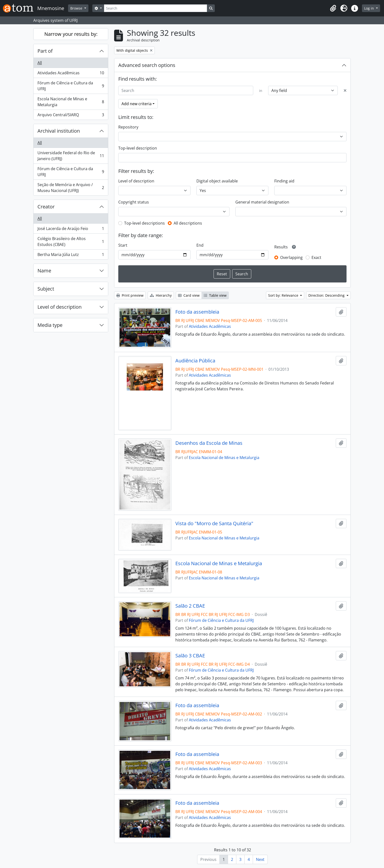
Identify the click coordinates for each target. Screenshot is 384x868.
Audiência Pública (195, 361)
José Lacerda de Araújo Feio (71, 230)
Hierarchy (161, 295)
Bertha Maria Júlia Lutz (71, 255)
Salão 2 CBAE (190, 606)
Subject (46, 289)
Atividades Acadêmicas (71, 74)
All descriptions (188, 223)
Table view (215, 295)
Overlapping (291, 257)
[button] (333, 8)
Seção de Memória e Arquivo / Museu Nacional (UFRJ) (71, 188)
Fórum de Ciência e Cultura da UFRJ (71, 86)
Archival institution (59, 131)
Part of (45, 51)
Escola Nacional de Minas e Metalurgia (71, 102)
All (40, 63)
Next (260, 859)
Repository (128, 127)
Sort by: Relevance (284, 295)
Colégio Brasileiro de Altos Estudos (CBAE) (71, 242)
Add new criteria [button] (137, 104)
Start (123, 245)
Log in (370, 8)
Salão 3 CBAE (190, 656)
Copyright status (134, 202)
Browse (77, 8)
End (200, 245)
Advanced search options (147, 65)
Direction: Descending (327, 295)
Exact (316, 257)
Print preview (130, 295)
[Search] (156, 8)
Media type (50, 325)
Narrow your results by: (71, 34)
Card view (189, 295)
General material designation (262, 202)
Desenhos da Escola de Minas (209, 443)
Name (44, 271)
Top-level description (138, 148)
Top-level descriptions (144, 223)
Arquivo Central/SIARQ (71, 116)
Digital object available (217, 181)
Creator (46, 207)
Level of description (60, 307)
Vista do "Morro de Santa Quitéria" (214, 523)
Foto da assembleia (197, 312)
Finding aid (284, 181)
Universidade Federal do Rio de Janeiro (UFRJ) (71, 156)
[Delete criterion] (345, 90)
